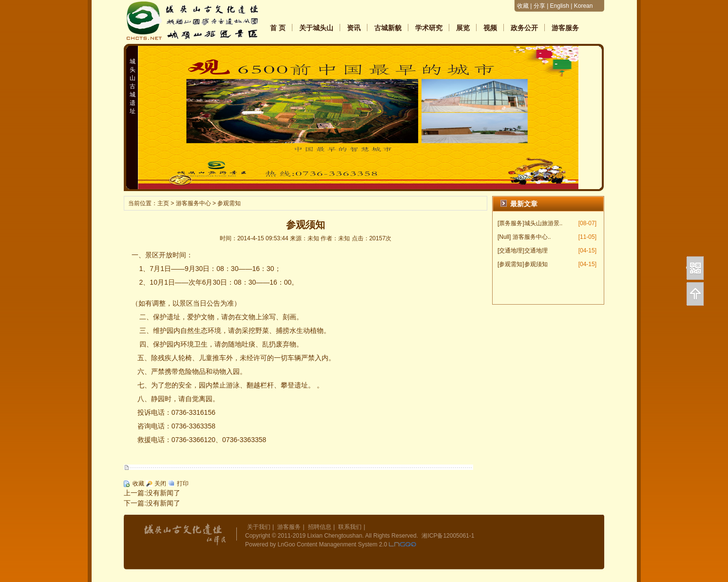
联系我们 (350, 527)
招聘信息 (320, 527)
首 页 (278, 28)
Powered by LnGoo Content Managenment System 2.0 (316, 544)
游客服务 (565, 28)
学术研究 (429, 28)
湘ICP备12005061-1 (448, 536)
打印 (183, 484)
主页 (163, 203)
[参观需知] (511, 264)
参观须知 (536, 264)
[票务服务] (511, 223)
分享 (539, 6)
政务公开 (524, 28)
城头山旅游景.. (544, 223)
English (560, 6)
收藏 (523, 6)
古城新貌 (388, 28)
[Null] (504, 237)
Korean (584, 6)
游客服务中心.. (532, 237)
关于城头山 (316, 28)
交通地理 (536, 251)
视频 (490, 28)
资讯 (354, 28)
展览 (463, 28)
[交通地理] (511, 251)
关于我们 (259, 527)
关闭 (160, 484)
